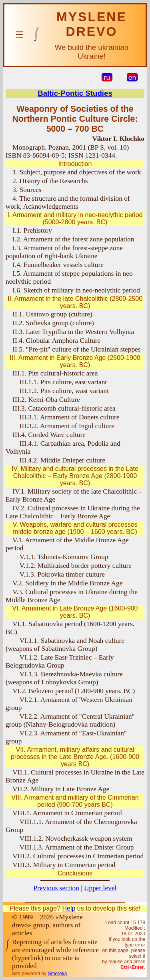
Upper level (100, 888)
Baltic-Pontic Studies (75, 93)
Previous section (56, 888)
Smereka (57, 974)
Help (69, 908)
